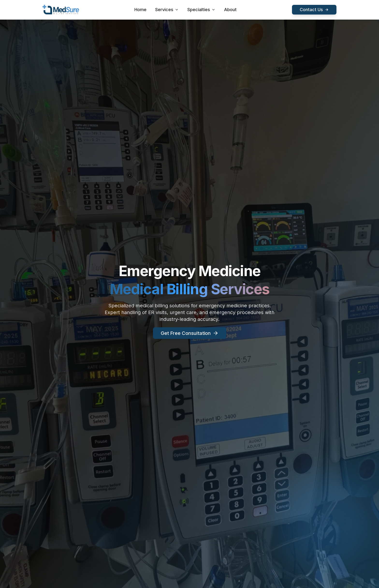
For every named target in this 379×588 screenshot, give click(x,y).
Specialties (201, 10)
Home (140, 10)
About (230, 10)
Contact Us (314, 10)
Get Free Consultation (190, 335)
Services (167, 10)
